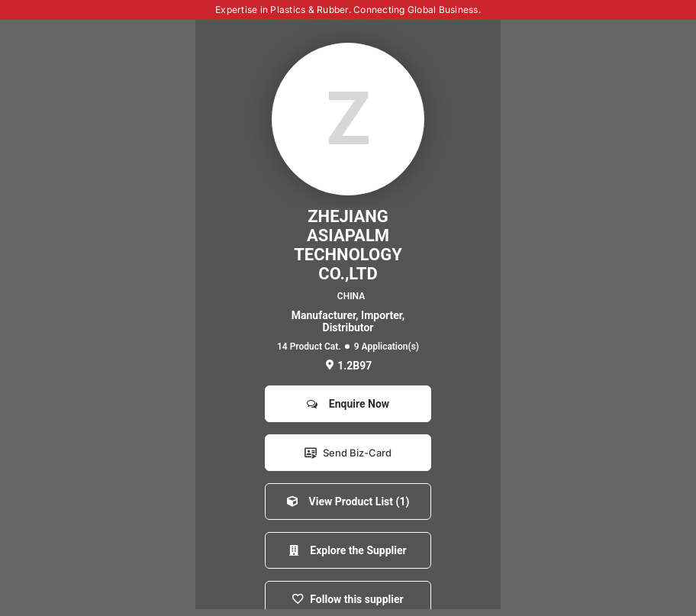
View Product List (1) (348, 502)
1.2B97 (348, 366)
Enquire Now (348, 404)
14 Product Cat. (309, 347)
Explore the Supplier (348, 550)
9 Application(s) (387, 347)
